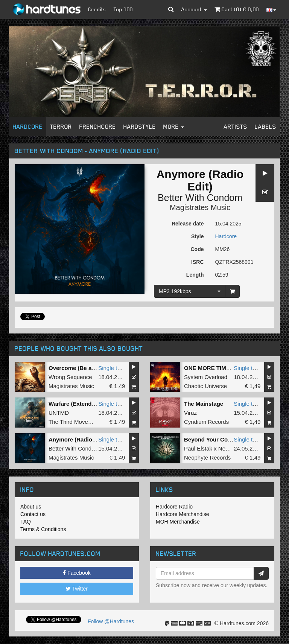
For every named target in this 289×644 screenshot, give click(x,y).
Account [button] (194, 9)
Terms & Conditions (43, 529)
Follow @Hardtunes (111, 621)
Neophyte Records (207, 457)
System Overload (206, 377)
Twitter (77, 589)
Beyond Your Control (212, 439)
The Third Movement (75, 422)
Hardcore (28, 126)
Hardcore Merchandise (183, 514)
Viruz (190, 413)
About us (31, 507)
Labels (265, 126)
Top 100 (123, 9)
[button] (171, 9)
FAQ (26, 522)
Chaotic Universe (205, 386)
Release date (188, 224)
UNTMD (59, 413)
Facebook (77, 573)
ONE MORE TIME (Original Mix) (226, 368)
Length (195, 275)
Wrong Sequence (70, 377)
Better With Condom (200, 198)
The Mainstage (204, 404)
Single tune (112, 368)
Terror (61, 126)
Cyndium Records (206, 422)
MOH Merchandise (178, 522)
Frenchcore (98, 126)
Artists (236, 126)
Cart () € (237, 9)
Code (197, 249)
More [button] (174, 126)
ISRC (197, 262)
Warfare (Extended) (74, 404)
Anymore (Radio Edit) (77, 439)
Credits (97, 9)
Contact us (33, 514)
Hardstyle (140, 126)
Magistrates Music (200, 207)
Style (197, 236)
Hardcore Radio (174, 507)
